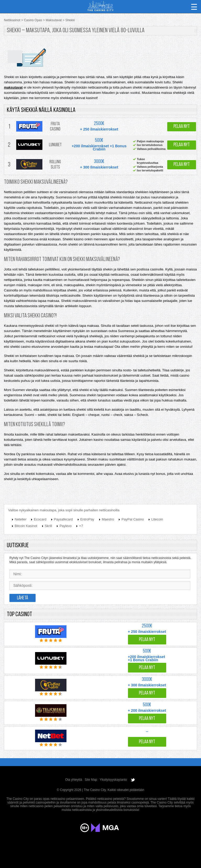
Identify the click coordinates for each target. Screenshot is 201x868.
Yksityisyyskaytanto (113, 780)
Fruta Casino (55, 127)
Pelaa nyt (182, 127)
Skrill (48, 526)
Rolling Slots (55, 165)
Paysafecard (63, 519)
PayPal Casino (133, 519)
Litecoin (157, 519)
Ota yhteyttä (74, 780)
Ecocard (40, 519)
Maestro (108, 519)
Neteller (21, 519)
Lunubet (55, 145)
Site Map (91, 780)
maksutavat (13, 87)
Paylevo (65, 526)
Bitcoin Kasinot (26, 526)
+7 (81, 526)
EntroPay (87, 519)
